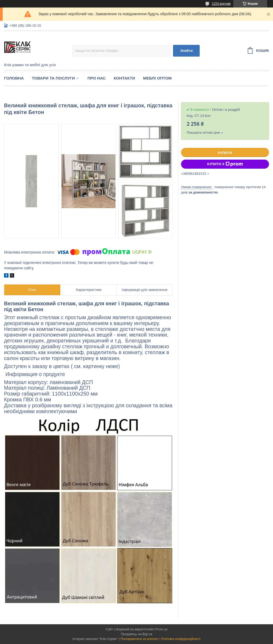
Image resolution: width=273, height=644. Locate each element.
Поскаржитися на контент (139, 639)
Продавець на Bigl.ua (136, 634)
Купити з (225, 164)
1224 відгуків (221, 4)
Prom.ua (161, 629)
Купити (225, 153)
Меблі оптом (157, 78)
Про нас (97, 78)
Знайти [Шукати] (186, 51)
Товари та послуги (53, 78)
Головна (14, 78)
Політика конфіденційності (181, 639)
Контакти (124, 78)
